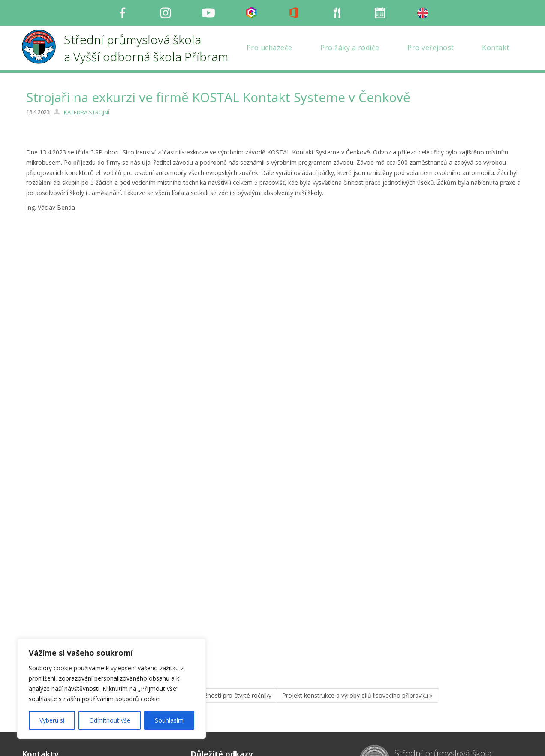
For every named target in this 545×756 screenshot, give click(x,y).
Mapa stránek (209, 700)
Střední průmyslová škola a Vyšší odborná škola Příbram (453, 650)
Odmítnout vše (110, 720)
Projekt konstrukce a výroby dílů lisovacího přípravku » (357, 586)
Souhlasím (169, 720)
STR (42, 560)
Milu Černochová (414, 741)
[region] (111, 689)
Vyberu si (52, 720)
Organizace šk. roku (218, 680)
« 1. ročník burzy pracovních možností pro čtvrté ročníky (194, 586)
